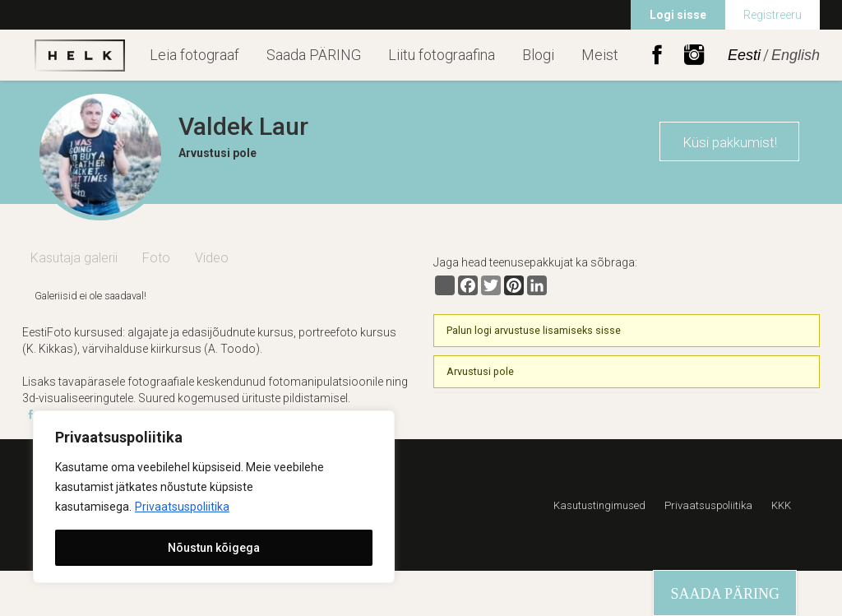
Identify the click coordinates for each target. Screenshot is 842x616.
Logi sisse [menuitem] (678, 15)
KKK (781, 505)
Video (212, 258)
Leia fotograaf (194, 55)
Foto (156, 258)
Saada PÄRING (314, 55)
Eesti (744, 55)
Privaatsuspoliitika (182, 507)
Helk (80, 55)
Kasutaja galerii (74, 258)
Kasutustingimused (599, 505)
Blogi (538, 55)
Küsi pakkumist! (730, 142)
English (796, 55)
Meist (600, 55)
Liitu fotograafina (442, 55)
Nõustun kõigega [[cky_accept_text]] (214, 548)
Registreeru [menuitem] (773, 15)
